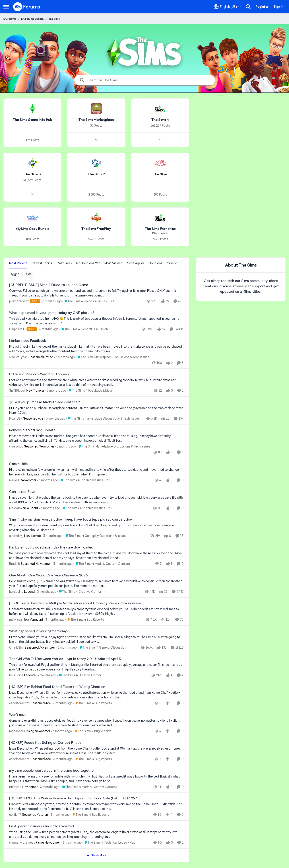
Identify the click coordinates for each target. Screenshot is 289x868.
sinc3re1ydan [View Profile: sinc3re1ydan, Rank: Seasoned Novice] (18, 357)
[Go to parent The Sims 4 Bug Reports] (85, 620)
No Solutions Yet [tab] (88, 263)
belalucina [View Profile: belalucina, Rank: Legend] (16, 592)
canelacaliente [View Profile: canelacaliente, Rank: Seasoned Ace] (19, 703)
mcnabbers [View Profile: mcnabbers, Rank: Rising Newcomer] (17, 731)
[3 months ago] (51, 301)
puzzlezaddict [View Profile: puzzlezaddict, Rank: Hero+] (19, 301)
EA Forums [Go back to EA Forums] (10, 19)
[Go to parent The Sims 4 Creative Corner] (79, 592)
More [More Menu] (172, 263)
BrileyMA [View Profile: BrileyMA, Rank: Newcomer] (15, 787)
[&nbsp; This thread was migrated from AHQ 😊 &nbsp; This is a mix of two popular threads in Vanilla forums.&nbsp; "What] (96, 321)
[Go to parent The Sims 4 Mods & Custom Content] (102, 564)
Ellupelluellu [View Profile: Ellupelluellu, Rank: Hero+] (17, 329)
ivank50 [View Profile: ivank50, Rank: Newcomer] (15, 480)
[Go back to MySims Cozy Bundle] (33, 229)
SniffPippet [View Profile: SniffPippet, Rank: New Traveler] (17, 391)
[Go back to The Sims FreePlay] (96, 229)
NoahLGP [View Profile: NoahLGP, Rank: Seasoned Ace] (16, 418)
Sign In (278, 7)
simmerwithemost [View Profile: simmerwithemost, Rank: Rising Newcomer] (22, 843)
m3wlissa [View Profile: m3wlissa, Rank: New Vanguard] (15, 620)
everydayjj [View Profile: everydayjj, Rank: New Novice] (16, 536)
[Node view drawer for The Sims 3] (33, 194)
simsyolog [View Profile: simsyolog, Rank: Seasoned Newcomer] (16, 446)
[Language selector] (227, 7)
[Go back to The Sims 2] (96, 174)
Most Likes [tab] (64, 263)
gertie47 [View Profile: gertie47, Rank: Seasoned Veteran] (15, 815)
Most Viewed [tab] (113, 263)
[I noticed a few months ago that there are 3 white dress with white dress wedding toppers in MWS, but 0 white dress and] (96, 383)
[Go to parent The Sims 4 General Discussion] (84, 329)
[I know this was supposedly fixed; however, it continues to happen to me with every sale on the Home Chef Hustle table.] (96, 807)
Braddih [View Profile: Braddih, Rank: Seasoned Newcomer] (14, 564)
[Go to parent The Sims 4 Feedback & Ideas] (90, 391)
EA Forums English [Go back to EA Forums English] (32, 19)
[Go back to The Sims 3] (32, 174)
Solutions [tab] (156, 263)
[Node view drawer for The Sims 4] (160, 140)
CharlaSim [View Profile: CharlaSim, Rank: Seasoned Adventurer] (16, 647)
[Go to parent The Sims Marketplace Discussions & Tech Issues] (112, 357)
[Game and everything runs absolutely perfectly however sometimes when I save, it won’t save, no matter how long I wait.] (96, 723)
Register (262, 7)
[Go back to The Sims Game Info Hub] (33, 120)
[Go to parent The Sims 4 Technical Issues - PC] (88, 301)
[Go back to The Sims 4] (160, 120)
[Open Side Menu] (6, 7)
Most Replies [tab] (136, 263)
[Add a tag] (27, 274)
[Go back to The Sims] (160, 174)
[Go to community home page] (27, 7)
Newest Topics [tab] (42, 263)
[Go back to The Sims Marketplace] (96, 120)
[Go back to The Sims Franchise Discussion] (160, 231)
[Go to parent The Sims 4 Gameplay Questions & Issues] (95, 536)
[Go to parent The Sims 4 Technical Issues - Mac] (109, 843)
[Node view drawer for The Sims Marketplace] (96, 140)
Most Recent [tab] (18, 263)
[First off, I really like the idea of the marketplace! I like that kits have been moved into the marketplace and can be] (96, 349)
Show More (96, 855)
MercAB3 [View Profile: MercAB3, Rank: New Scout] (15, 508)
